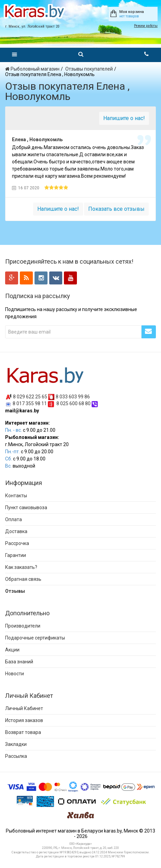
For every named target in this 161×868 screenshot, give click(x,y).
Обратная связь (23, 579)
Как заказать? (21, 567)
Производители (23, 626)
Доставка (16, 531)
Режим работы (146, 26)
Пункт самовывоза (26, 507)
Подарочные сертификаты (35, 638)
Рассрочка (17, 543)
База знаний (19, 662)
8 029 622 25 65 (30, 396)
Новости (15, 674)
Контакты (16, 496)
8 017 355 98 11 (30, 403)
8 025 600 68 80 (73, 403)
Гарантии (16, 555)
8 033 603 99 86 (73, 396)
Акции (12, 650)
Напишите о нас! (124, 118)
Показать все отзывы (116, 209)
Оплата (14, 519)
